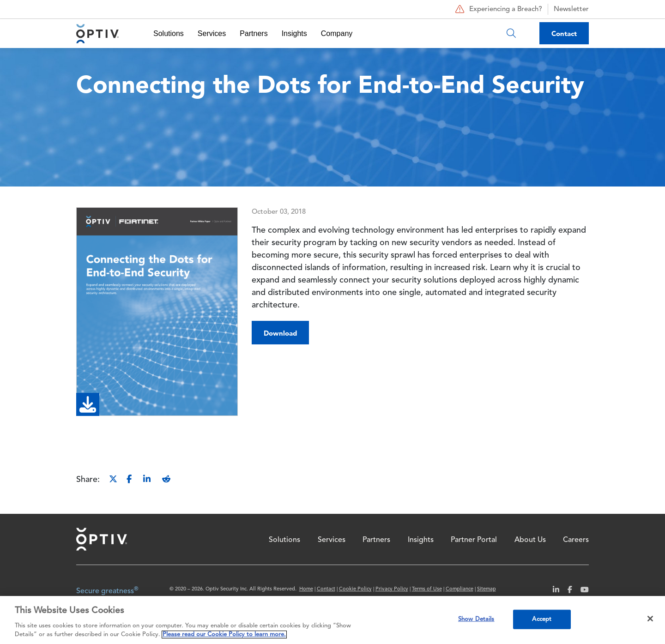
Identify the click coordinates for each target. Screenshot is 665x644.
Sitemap (487, 589)
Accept (542, 619)
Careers (576, 540)
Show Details (476, 619)
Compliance (459, 589)
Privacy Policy (392, 589)
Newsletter (571, 9)
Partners (254, 33)
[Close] (650, 619)
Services (212, 33)
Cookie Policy (355, 589)
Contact (564, 33)
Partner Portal (474, 540)
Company (337, 33)
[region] (332, 620)
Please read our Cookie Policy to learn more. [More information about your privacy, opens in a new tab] (224, 635)
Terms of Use (427, 589)
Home (102, 539)
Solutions (169, 33)
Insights (294, 33)
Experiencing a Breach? (498, 9)
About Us (530, 540)
